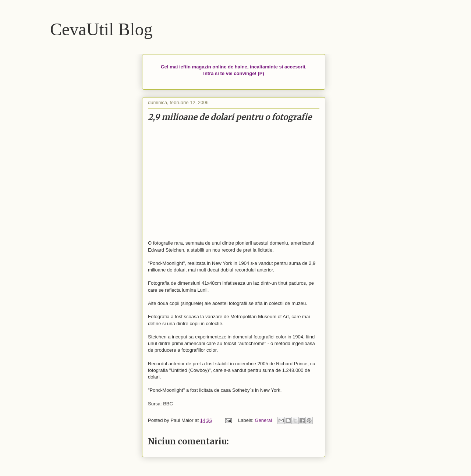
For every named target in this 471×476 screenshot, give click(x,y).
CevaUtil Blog (101, 29)
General (263, 420)
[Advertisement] (234, 181)
